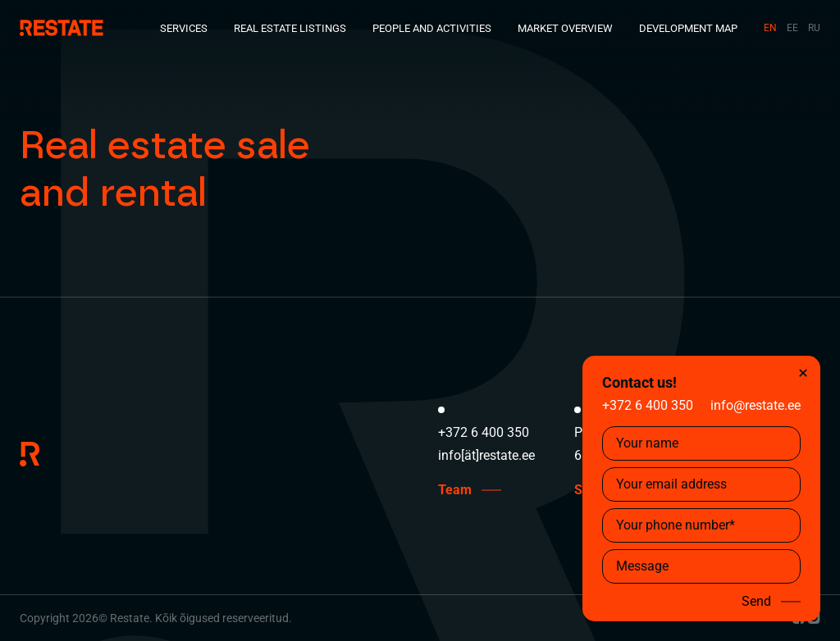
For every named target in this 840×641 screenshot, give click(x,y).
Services (184, 28)
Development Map (688, 28)
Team (455, 490)
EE (792, 28)
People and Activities (432, 28)
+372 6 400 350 (648, 405)
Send (756, 602)
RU (814, 28)
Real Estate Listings (290, 28)
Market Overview (565, 28)
